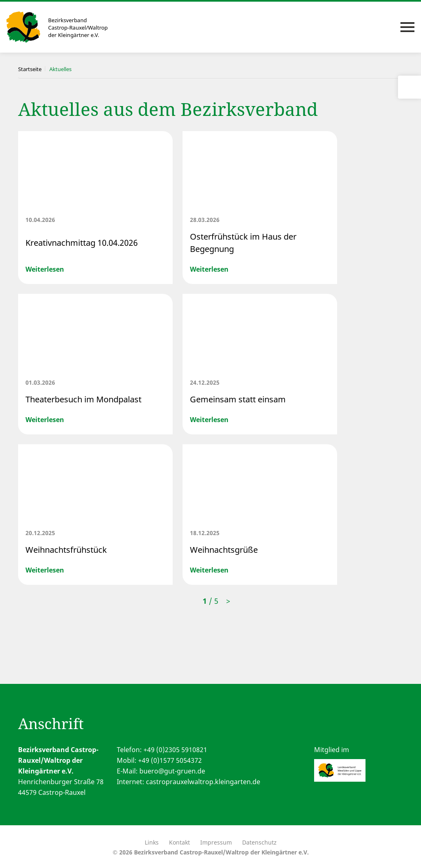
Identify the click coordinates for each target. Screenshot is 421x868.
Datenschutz (259, 842)
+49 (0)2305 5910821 (175, 750)
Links (152, 842)
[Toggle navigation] (407, 27)
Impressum (216, 842)
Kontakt (179, 842)
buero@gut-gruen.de (172, 771)
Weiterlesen (45, 269)
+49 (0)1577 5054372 (170, 760)
